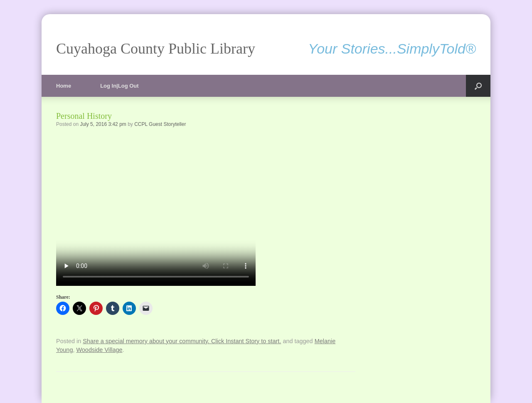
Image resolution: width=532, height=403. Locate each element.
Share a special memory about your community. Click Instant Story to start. (182, 341)
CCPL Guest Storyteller (160, 124)
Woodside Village (99, 350)
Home (64, 86)
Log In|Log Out (119, 86)
